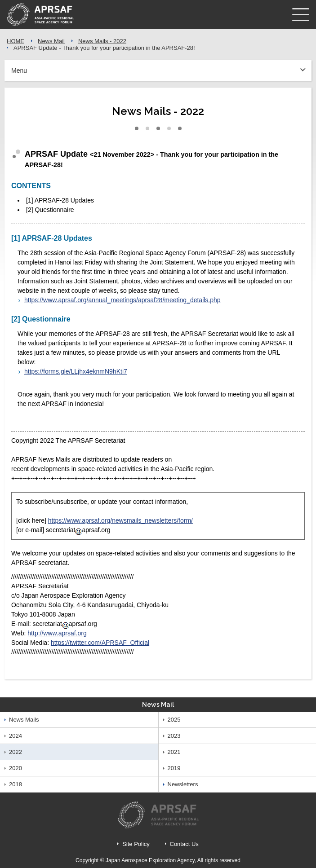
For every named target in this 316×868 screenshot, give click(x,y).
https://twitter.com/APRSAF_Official (100, 643)
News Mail (51, 41)
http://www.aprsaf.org (57, 633)
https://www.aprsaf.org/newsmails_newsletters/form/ (120, 520)
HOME (16, 41)
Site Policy (136, 844)
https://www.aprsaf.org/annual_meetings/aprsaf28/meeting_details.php (122, 300)
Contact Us (184, 844)
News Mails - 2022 (102, 41)
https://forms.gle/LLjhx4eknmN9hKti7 (76, 371)
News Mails (24, 720)
